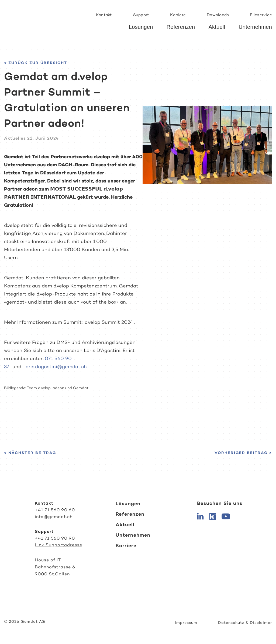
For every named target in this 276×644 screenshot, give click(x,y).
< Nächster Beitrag (30, 453)
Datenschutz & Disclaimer (245, 623)
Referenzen (181, 27)
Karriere (178, 15)
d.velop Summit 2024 (109, 322)
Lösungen (141, 27)
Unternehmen (255, 27)
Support (141, 15)
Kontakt (104, 15)
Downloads (218, 15)
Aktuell (217, 27)
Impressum (186, 623)
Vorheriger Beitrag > (243, 453)
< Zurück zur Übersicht (36, 63)
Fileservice (261, 15)
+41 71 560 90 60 (55, 510)
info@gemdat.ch (54, 517)
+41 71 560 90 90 (55, 538)
